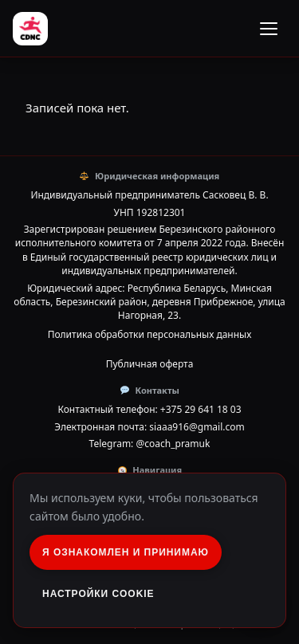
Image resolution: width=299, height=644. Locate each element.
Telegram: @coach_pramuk (150, 444)
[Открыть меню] (269, 29)
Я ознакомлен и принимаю (126, 552)
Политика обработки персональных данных (150, 334)
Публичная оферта (150, 364)
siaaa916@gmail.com (197, 427)
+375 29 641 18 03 (201, 409)
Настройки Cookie (98, 594)
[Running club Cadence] (30, 29)
